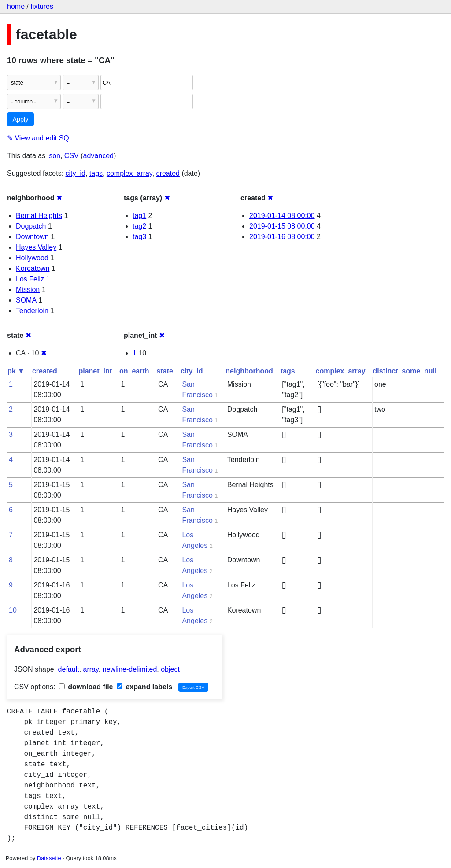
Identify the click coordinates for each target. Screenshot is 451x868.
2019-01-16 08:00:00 (282, 237)
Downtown (32, 237)
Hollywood (32, 258)
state (165, 371)
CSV (72, 156)
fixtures (42, 6)
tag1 (139, 216)
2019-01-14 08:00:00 (282, 216)
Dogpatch (31, 226)
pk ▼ (16, 371)
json (54, 156)
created (168, 173)
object (170, 669)
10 (13, 610)
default (69, 669)
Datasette (49, 858)
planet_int (95, 371)
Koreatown (33, 268)
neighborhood (249, 371)
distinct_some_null (405, 371)
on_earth (134, 371)
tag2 (139, 226)
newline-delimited (130, 669)
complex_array (129, 173)
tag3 (139, 237)
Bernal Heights (39, 216)
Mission (28, 290)
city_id (76, 173)
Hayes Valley (36, 247)
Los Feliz (30, 279)
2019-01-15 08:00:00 (282, 226)
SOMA (26, 300)
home (16, 6)
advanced (98, 156)
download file (86, 687)
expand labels (144, 687)
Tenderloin (32, 311)
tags (96, 173)
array (91, 669)
